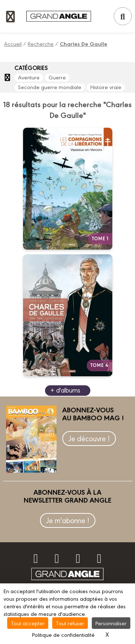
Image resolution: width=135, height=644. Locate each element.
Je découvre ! (89, 438)
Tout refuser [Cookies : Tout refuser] (70, 623)
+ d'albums (65, 390)
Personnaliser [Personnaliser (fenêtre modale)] (111, 623)
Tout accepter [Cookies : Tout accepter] (28, 623)
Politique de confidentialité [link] (63, 634)
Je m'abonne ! (68, 520)
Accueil (13, 43)
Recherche (41, 43)
